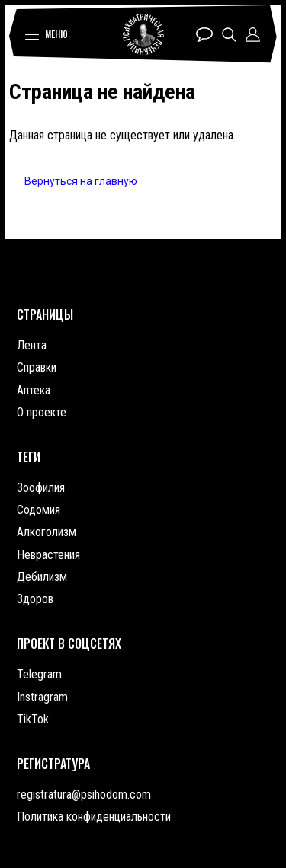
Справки (37, 367)
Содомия (39, 510)
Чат (204, 35)
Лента (32, 345)
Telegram (39, 674)
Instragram (42, 697)
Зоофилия (41, 488)
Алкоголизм (47, 532)
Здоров (35, 599)
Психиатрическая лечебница (143, 34)
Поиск (229, 35)
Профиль (253, 35)
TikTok (33, 719)
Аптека (34, 390)
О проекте (42, 412)
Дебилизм (42, 577)
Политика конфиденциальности (94, 817)
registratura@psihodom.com (84, 795)
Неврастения (48, 555)
